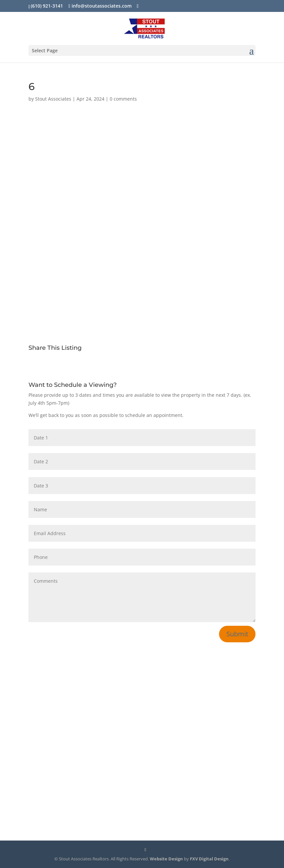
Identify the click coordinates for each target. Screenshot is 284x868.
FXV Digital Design (209, 859)
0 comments (123, 99)
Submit (237, 634)
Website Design (166, 859)
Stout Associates (53, 99)
